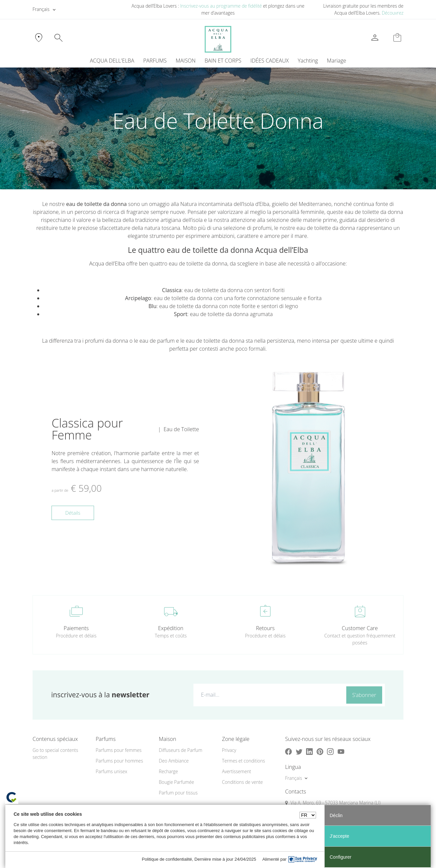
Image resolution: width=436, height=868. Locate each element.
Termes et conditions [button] (243, 761)
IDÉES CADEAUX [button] (270, 61)
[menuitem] (308, 61)
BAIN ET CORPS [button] (223, 61)
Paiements (76, 628)
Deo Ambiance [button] (174, 761)
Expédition (171, 628)
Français (41, 9)
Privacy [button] (229, 750)
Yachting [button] (308, 61)
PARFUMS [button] (155, 61)
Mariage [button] (337, 61)
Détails (73, 513)
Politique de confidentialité (167, 859)
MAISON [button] (186, 61)
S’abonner (364, 695)
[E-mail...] (268, 695)
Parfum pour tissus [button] (178, 793)
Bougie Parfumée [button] (176, 782)
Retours (265, 628)
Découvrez (393, 13)
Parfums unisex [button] (111, 771)
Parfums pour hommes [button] (119, 761)
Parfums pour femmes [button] (119, 750)
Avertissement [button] (237, 771)
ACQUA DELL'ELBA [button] (112, 61)
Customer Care (360, 628)
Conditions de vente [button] (242, 782)
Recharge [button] (168, 771)
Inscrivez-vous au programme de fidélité (221, 6)
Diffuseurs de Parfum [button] (181, 750)
